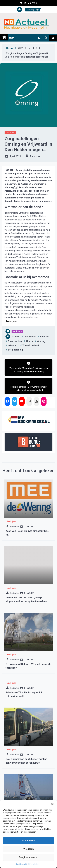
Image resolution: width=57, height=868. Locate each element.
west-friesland (31, 345)
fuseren (45, 337)
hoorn (29, 341)
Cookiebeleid (22, 864)
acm (17, 337)
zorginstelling (15, 350)
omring (41, 341)
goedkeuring (15, 341)
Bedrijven (10, 133)
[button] (52, 804)
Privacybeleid (34, 864)
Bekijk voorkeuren (29, 857)
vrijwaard (13, 345)
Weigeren (29, 849)
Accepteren (29, 841)
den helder (30, 337)
